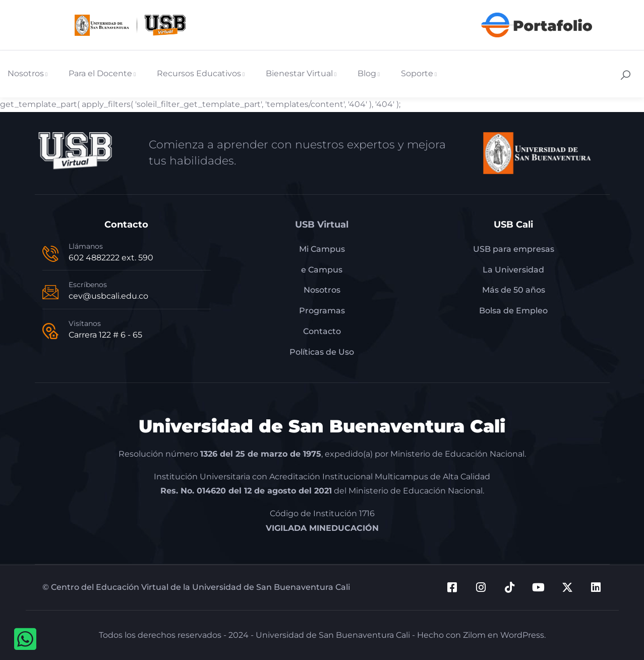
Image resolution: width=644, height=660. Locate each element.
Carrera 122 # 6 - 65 (105, 335)
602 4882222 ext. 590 (111, 258)
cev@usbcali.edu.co (108, 296)
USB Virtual (322, 225)
